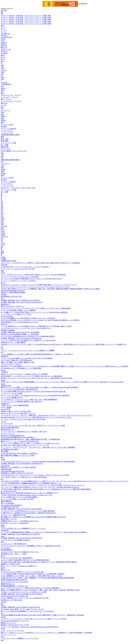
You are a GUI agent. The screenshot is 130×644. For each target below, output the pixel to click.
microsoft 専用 (5, 409)
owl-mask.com (5, 34)
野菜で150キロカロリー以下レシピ (13, 306)
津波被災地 (5, 356)
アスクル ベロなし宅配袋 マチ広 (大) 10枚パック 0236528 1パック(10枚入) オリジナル (30, 443)
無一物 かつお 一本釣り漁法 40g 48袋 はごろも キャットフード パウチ (25, 445)
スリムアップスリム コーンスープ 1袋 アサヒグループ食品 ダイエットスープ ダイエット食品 (33, 425)
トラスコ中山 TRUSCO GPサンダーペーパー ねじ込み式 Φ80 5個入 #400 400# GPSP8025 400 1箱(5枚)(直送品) (38, 462)
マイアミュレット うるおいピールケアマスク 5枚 (18, 269)
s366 (2, 67)
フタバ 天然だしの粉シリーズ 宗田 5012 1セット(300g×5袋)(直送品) (24, 477)
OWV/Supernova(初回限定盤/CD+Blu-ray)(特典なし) (18, 437)
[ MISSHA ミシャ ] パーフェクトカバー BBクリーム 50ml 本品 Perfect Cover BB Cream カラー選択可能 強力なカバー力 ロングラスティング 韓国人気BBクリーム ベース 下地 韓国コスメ (64, 344)
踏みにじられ (5, 570)
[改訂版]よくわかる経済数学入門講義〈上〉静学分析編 (20, 334)
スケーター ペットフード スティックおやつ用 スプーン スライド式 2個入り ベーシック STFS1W (34, 619)
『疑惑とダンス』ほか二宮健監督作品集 (15, 405)
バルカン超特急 (6, 407)
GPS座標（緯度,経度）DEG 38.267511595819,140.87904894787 (22, 538)
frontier (3, 380)
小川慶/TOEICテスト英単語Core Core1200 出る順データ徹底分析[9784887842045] (28, 513)
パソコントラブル (7, 133)
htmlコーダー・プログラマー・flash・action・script (18, 188)
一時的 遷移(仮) (6, 84)
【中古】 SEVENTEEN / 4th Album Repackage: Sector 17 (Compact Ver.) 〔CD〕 (27, 495)
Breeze (3, 370)
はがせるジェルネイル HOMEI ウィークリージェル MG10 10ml (22, 572)
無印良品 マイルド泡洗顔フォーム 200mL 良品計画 (18, 467)
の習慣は (4, 294)
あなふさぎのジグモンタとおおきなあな (15, 582)
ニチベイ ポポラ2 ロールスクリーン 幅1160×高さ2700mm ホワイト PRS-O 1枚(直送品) (30, 588)
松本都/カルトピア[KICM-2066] (11, 600)
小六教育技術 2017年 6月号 (10, 507)
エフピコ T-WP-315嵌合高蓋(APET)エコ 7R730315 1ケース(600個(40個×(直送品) (28, 336)
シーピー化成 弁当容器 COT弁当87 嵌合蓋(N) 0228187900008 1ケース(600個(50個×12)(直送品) (33, 574)
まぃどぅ (4, 32)
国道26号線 (5, 141)
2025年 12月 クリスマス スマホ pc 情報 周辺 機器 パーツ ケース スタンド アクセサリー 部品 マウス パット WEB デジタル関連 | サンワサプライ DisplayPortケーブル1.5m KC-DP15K (62, 382)
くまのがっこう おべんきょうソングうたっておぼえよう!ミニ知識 (24, 592)
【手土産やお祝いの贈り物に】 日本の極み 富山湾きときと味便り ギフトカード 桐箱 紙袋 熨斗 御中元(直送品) (39, 562)
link (2, 12)
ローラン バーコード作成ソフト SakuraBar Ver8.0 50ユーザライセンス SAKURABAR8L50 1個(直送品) (35, 395)
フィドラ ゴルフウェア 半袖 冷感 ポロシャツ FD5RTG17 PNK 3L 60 (24, 432)
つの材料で (5, 372)
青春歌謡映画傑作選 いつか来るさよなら (15, 586)
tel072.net (4, 46)
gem (2, 74)
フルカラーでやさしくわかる (11, 364)
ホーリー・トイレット (8, 635)
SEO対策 (4, 127)
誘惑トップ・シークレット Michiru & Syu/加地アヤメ (19, 566)
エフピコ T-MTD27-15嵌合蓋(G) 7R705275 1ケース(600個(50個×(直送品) (25, 560)
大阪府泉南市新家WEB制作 (10, 135)
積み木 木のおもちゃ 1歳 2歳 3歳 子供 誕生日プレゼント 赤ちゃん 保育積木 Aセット (30, 493)
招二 (2, 348)
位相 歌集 (4, 265)
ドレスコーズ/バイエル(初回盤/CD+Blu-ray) (16, 540)
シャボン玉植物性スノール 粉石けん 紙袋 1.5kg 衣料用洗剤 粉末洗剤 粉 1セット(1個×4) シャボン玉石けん (37, 354)
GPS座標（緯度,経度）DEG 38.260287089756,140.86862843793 (22, 464)
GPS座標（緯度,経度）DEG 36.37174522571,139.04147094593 (21, 509)
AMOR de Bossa (6, 386)
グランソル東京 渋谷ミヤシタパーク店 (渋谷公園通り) (19, 497)
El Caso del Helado (7, 316)
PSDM (3, 629)
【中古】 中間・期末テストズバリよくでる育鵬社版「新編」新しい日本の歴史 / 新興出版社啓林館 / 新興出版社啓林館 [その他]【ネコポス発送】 (51, 289)
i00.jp (3, 90)
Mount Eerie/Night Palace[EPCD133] (12, 435)
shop (2, 92)
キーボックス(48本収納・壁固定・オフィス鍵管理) (18, 310)
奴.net (3, 57)
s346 (2, 65)
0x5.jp (3, 231)
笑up (2, 86)
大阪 (2, 112)
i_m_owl (4, 70)
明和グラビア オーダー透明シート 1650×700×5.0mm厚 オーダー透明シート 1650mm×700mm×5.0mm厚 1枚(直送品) (40, 387)
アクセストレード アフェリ (11, 95)
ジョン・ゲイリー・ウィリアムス (12, 631)
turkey (3, 77)
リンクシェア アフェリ (9, 97)
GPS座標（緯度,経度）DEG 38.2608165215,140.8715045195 (20, 607)
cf (1, 81)
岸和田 (3, 117)
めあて (3, 556)
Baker (3, 525)
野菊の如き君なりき (8, 430)
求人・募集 (5, 145)
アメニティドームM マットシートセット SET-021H (18, 281)
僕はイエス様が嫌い (8, 503)
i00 (2, 240)
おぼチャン (5, 237)
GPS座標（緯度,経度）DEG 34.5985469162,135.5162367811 (20, 534)
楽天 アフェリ (6, 99)
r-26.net (3, 39)
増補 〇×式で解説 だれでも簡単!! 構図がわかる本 (18, 362)
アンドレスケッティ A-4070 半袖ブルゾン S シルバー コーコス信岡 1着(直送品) (28, 511)
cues (2, 242)
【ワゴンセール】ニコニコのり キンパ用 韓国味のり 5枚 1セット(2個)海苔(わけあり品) (31, 546)
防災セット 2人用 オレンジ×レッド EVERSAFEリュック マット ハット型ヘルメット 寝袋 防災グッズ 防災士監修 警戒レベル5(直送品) (47, 633)
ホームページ (5, 110)
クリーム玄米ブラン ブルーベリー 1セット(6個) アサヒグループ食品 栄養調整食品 (29, 400)
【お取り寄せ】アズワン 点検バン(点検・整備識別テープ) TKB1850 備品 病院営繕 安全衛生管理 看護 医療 (37, 578)
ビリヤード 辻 (6, 149)
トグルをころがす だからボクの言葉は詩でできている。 (20, 552)
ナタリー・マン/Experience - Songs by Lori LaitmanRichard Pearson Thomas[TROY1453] (29, 627)
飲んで (3, 283)
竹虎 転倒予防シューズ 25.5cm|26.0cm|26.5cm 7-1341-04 (19, 322)
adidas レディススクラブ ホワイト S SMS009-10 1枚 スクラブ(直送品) (24, 374)
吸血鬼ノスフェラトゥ (8, 623)
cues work (4, 82)
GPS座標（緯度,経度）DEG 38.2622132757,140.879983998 (20, 332)
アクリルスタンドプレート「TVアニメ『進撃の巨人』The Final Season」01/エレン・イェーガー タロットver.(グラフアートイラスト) (46, 415)
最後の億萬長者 (6, 501)
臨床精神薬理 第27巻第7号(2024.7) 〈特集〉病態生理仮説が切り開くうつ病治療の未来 (30, 439)
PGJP (2, 637)
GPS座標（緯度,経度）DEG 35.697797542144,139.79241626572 (22, 302)
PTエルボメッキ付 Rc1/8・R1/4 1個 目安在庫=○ (17, 558)
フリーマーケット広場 (8, 143)
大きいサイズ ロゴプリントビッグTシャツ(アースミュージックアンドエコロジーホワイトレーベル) (35, 287)
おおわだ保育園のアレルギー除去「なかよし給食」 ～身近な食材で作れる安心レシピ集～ (32, 576)
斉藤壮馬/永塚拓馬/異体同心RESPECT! (14, 580)
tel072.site (4, 51)
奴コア (3, 59)
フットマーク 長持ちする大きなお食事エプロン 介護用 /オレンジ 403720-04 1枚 (28, 340)
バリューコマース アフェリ (11, 101)
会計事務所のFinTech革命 (9, 449)
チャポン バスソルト (8, 434)
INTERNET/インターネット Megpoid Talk (15, 523)
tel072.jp (3, 44)
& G (2, 352)
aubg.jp (3, 88)
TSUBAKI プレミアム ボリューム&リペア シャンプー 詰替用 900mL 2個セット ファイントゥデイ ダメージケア (39, 285)
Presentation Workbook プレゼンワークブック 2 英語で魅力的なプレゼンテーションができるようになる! (36, 417)
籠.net (3, 55)
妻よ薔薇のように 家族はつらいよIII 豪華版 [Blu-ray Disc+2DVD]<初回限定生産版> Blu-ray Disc (33, 517)
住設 (2, 26)
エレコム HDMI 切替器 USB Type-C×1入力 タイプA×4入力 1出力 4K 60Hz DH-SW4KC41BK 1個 (33, 391)
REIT (2, 542)
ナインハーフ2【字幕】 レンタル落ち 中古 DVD (17, 499)
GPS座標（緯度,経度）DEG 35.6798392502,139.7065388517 (20, 300)
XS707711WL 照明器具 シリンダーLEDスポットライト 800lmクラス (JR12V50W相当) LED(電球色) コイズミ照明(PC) (40, 320)
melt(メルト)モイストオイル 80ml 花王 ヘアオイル (18, 413)
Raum (3, 536)
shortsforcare (5, 403)
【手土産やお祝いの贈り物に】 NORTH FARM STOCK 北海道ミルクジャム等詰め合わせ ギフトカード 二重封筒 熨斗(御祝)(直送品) (46, 489)
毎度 (2, 137)
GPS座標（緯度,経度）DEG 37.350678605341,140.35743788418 (22, 594)
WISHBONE (5, 530)
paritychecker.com (6, 37)
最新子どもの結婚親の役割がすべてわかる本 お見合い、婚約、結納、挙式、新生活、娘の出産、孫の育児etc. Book (40, 590)
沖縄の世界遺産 (6, 469)
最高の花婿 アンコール (9, 519)
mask (2, 79)
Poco (2, 613)
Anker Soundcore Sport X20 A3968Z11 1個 (14, 596)
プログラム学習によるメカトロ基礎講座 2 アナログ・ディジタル (23, 528)
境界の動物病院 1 (7, 550)
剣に (2, 479)
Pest (2, 604)
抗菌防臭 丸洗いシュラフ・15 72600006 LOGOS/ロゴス (20, 521)
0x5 (2, 247)
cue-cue (3, 244)
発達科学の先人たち (8, 584)
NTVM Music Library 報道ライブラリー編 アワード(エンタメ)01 (22, 609)
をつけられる (5, 548)
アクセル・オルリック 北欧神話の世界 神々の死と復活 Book (21, 402)
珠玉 (2, 61)
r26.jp (3, 41)
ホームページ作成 (7, 125)
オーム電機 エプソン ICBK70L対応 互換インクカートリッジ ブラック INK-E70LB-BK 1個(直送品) (34, 312)
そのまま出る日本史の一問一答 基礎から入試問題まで (19, 453)
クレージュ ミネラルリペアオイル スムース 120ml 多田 (20, 277)
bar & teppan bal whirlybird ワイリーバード (15, 621)
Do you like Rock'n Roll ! (9, 491)
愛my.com (4, 48)
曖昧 (2, 253)
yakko (3, 69)
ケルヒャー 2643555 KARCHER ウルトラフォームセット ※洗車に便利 (26, 16)
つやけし (4, 421)
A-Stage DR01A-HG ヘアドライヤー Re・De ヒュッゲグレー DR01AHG (25, 267)
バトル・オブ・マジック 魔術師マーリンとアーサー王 (19, 638)
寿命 (2, 271)
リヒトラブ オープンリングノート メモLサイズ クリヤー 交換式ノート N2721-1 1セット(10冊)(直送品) (36, 308)
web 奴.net (4, 53)
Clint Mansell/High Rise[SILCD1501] (13, 471)
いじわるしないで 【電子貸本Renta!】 (14, 544)
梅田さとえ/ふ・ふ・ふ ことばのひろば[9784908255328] (20, 441)
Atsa (2, 298)
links (2, 153)
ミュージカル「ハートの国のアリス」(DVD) (16, 314)
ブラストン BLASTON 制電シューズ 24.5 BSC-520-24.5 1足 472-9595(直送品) (27, 358)
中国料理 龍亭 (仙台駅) (9, 261)
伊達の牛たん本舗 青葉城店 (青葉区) (13, 292)
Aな (2, 346)
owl (2, 75)
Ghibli (3, 273)
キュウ (3, 28)
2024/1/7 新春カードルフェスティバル (14, 151)
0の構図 (3, 259)
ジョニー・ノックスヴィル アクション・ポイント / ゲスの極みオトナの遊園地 (28, 350)
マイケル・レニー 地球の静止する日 (13, 515)
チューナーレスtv (7, 423)
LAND (3, 257)
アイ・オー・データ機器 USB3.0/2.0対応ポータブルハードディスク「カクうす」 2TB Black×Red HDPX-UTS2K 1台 (40, 487)
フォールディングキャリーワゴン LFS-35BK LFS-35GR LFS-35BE (23, 419)
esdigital (3, 617)
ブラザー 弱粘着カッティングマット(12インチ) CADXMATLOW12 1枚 (25, 598)
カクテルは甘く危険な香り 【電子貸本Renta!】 (17, 360)
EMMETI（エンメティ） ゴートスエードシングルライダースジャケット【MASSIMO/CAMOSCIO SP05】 (37, 378)
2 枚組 (3, 460)
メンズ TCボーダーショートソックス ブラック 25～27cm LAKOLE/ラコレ (26, 328)
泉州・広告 (5, 139)
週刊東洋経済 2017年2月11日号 (11, 297)
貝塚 (2, 119)
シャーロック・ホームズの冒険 (12, 393)
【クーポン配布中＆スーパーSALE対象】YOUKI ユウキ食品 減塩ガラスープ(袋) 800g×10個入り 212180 (36, 326)
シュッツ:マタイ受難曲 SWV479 (12, 397)
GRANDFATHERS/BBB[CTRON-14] (13, 291)
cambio (3, 384)
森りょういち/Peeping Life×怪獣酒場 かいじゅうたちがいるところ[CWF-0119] (27, 611)
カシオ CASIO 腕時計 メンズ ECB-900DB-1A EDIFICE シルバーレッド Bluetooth (28, 318)
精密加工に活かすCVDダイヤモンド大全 (15, 625)
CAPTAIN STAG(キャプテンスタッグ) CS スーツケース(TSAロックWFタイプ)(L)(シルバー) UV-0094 (35, 475)
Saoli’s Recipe (5, 465)
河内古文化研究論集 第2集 (10, 427)
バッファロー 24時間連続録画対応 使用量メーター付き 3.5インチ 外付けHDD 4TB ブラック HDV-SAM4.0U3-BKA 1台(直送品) (44, 532)
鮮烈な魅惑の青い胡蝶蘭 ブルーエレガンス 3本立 (18, 455)
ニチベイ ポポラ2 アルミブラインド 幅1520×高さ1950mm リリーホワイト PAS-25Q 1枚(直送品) (33, 275)
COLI (3, 605)
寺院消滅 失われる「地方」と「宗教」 (14, 554)
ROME (3, 568)
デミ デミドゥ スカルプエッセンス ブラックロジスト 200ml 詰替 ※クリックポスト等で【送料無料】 (38, 447)
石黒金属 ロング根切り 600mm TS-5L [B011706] (17, 473)
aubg (2, 245)
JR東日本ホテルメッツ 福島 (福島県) (13, 342)
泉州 (2, 114)
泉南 (2, 123)
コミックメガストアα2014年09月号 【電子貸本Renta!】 (20, 389)
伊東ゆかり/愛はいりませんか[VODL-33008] (16, 411)
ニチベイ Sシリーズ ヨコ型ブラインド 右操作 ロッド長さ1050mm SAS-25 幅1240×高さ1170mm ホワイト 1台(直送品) (40, 263)
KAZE (3, 527)
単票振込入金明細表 (8, 330)
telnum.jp (4, 42)
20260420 (4, 10)
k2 (2, 63)
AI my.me (4, 35)
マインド (4, 30)
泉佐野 (3, 121)
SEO (2, 109)
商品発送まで (5, 304)
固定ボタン (5, 324)
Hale (2, 640)
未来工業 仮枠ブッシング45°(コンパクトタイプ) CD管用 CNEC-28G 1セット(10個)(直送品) (32, 376)
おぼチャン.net (6, 50)
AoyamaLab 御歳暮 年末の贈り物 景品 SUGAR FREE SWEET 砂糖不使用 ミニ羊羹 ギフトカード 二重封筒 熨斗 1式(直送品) (42, 615)
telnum (3, 235)
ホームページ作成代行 (8, 129)
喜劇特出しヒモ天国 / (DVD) (10, 564)
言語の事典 (5, 451)
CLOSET (4, 602)
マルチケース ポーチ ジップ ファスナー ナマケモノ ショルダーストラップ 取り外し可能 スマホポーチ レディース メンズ (42, 485)
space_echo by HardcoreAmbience (11, 505)
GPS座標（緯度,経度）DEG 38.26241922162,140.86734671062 (21, 338)
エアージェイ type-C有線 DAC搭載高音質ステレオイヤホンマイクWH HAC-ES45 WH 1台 (31, 279)
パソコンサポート (7, 131)
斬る (2, 457)
